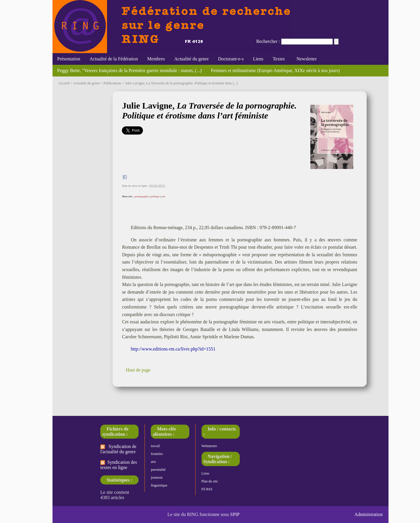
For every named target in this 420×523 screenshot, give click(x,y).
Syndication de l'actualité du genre (118, 449)
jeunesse (157, 477)
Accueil (64, 83)
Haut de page (138, 370)
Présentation (69, 59)
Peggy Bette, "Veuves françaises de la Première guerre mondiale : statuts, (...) (129, 70)
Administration (369, 514)
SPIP (235, 514)
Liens (258, 59)
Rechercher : (268, 41)
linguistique (159, 485)
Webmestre (209, 446)
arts (163, 196)
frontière (157, 454)
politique (155, 196)
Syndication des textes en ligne (119, 465)
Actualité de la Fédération (114, 59)
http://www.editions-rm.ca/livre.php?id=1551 (173, 349)
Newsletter (305, 59)
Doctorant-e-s (231, 59)
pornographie (141, 196)
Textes (279, 59)
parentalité (158, 470)
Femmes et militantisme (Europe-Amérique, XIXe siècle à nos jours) (275, 70)
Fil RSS (207, 489)
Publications (112, 83)
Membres (156, 59)
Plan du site (210, 481)
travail (155, 446)
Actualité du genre (191, 59)
